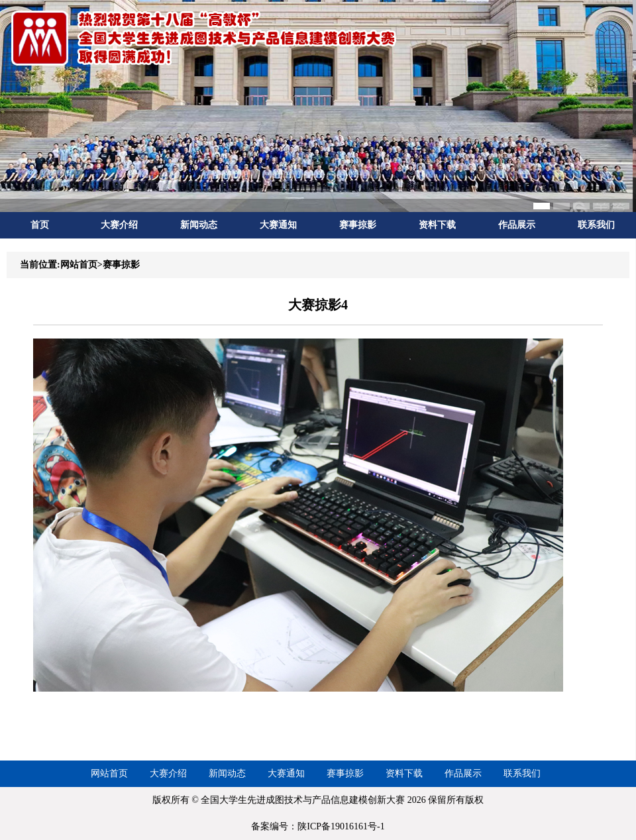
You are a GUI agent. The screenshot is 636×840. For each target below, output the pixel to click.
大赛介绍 (119, 225)
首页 (40, 225)
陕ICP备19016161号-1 (341, 826)
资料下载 (437, 225)
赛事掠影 (358, 225)
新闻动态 (199, 225)
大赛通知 (278, 225)
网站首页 (109, 773)
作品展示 (517, 225)
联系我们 (596, 225)
